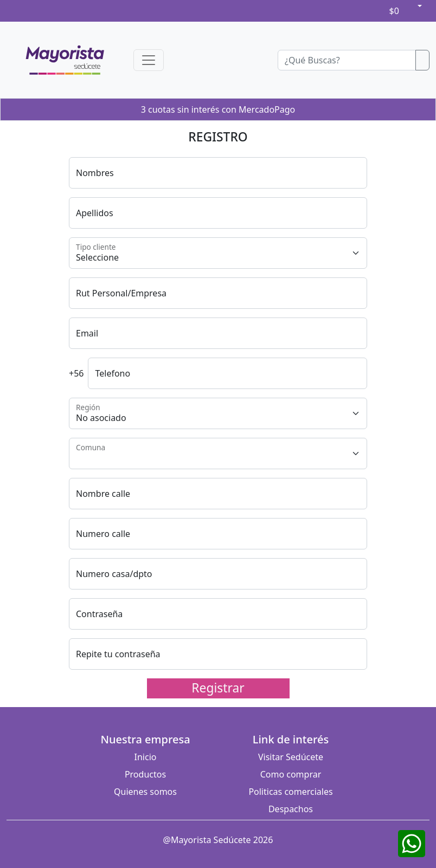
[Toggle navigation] (149, 60)
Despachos (291, 809)
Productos (145, 774)
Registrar (218, 688)
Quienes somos (145, 792)
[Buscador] (347, 60)
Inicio (146, 757)
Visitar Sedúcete (291, 757)
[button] (419, 6)
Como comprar (291, 774)
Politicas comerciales (290, 792)
